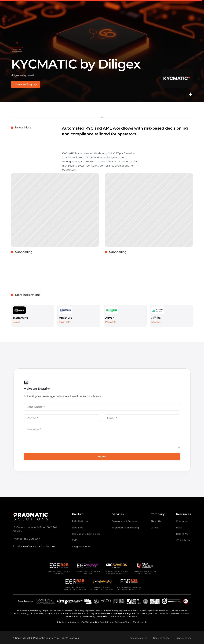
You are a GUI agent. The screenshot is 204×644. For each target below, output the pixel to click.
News (179, 533)
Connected (182, 527)
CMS (75, 546)
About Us (156, 527)
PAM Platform (80, 527)
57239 (134, 616)
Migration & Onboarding (125, 533)
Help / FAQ (182, 540)
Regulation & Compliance (86, 540)
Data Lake (78, 533)
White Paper (183, 546)
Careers (155, 533)
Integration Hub (81, 553)
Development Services (124, 527)
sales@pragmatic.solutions (38, 552)
